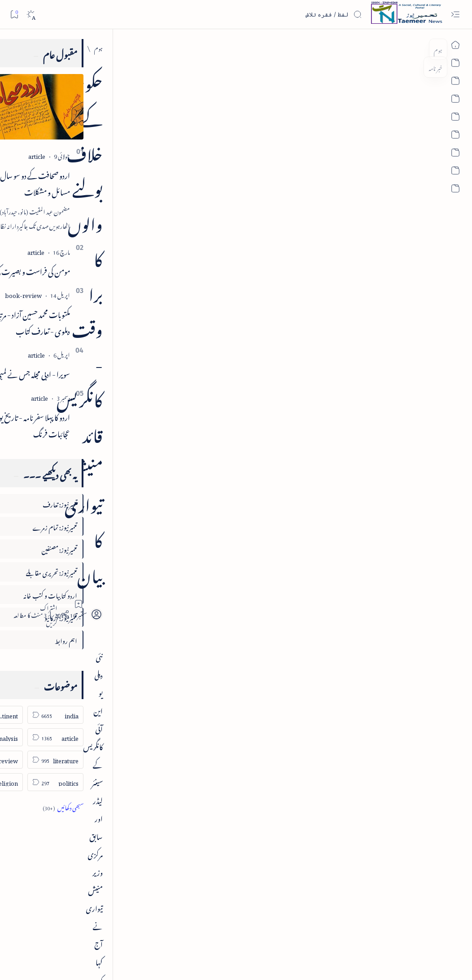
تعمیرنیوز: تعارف (103, 503)
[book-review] (66, 294)
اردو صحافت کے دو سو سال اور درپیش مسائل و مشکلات (64, 182)
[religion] (38, 782)
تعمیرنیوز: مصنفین (102, 549)
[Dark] (31, 15)
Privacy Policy (232, 936)
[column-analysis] (38, 737)
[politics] (98, 782)
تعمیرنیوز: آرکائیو (104, 617)
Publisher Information (76, 936)
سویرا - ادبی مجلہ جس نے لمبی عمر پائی (67, 373)
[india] (402, 47)
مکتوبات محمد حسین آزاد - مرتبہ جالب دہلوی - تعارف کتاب (68, 322)
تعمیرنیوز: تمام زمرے (98, 526)
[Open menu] (455, 15)
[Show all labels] (106, 807)
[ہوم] (424, 47)
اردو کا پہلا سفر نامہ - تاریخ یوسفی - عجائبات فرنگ (70, 424)
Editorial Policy (32, 936)
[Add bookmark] (185, 148)
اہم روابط (109, 640)
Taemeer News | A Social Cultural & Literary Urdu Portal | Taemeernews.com (325, 961)
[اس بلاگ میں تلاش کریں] (295, 14)
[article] (80, 155)
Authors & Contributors (166, 936)
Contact (204, 936)
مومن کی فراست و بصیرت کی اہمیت (66, 270)
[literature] (98, 760)
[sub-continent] (38, 715)
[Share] (160, 158)
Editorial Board (120, 936)
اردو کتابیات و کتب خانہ (93, 594)
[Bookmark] (14, 14)
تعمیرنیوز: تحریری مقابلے (95, 571)
